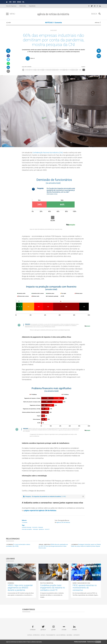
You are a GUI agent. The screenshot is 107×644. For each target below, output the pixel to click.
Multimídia (23, 6)
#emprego (29, 527)
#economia (35, 527)
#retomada (35, 529)
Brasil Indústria (45, 545)
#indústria (24, 527)
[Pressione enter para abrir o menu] (7, 14)
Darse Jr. (33, 58)
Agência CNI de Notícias (63, 522)
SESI (14, 2)
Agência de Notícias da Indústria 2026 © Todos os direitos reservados (24, 642)
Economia (58, 23)
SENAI (19, 2)
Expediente (32, 6)
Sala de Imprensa (11, 6)
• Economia (25, 522)
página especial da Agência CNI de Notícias (40, 510)
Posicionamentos (51, 635)
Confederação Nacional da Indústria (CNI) (48, 153)
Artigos (43, 635)
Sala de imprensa (61, 635)
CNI (10, 2)
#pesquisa (41, 527)
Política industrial (47, 583)
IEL (23, 2)
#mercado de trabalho (27, 529)
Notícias (30, 635)
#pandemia (41, 529)
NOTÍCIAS (49, 23)
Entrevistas (36, 635)
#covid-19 (47, 529)
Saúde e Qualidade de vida (81, 583)
